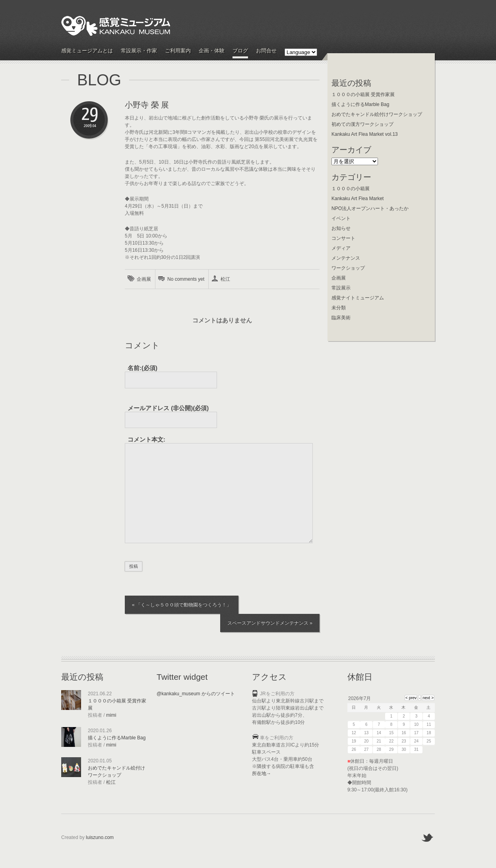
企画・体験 (212, 51)
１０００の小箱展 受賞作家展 (363, 95)
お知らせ (341, 228)
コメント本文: (146, 439)
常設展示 (341, 288)
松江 (225, 279)
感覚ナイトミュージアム (358, 298)
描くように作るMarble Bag (360, 104)
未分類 (339, 308)
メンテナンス (346, 258)
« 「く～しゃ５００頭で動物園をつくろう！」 (182, 605)
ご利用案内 (178, 51)
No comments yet (186, 279)
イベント (341, 218)
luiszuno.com (100, 837)
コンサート (343, 238)
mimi (111, 715)
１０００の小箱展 (351, 189)
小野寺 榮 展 (147, 105)
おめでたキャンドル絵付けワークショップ (377, 114)
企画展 (144, 279)
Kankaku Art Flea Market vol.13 (365, 134)
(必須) (168, 408)
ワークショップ (348, 268)
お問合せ (266, 51)
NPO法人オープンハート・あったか (370, 208)
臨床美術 (341, 318)
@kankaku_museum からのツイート (196, 694)
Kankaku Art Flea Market (357, 199)
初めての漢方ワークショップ (362, 124)
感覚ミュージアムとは (87, 51)
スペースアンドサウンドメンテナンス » (270, 623)
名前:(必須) (142, 368)
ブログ (240, 51)
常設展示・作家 (139, 51)
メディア (341, 248)
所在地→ (262, 773)
